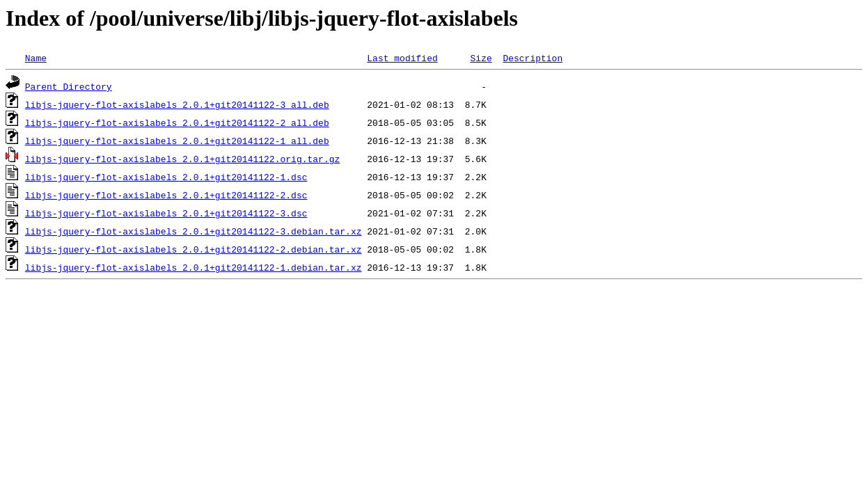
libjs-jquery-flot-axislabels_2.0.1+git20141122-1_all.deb (177, 141)
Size (481, 58)
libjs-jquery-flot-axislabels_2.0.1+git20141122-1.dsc (166, 177)
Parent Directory (69, 86)
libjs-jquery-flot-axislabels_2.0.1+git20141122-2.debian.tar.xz (194, 249)
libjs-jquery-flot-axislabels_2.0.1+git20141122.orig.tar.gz (182, 159)
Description (532, 58)
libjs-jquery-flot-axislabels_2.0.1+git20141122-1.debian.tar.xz (194, 267)
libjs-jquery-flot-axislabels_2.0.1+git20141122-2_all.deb (177, 122)
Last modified (402, 58)
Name (36, 58)
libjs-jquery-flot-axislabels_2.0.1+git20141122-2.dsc (166, 195)
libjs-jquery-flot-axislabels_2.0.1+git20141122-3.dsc (166, 213)
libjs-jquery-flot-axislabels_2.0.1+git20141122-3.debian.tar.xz (194, 231)
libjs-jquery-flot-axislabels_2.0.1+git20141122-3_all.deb (177, 104)
